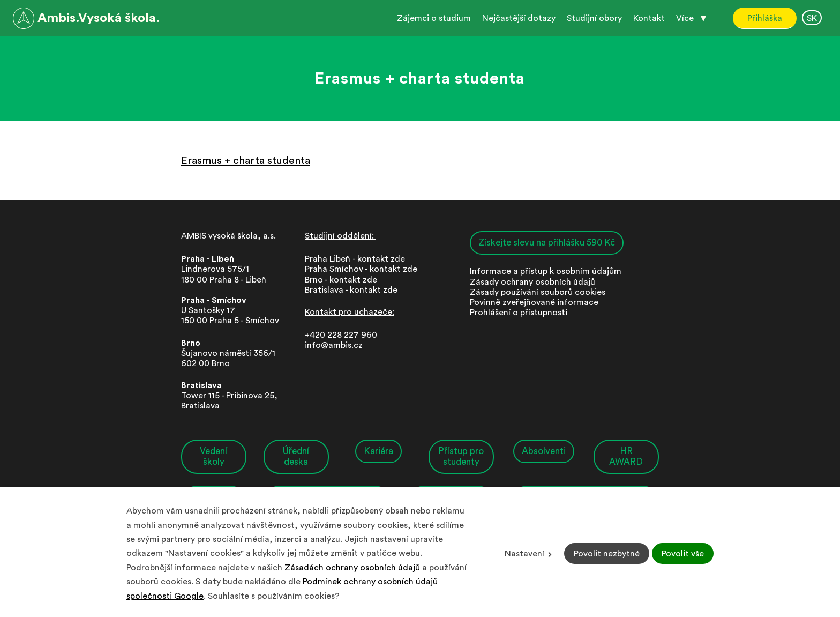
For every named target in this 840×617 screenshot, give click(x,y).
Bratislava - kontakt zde (351, 290)
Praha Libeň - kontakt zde (357, 259)
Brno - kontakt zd (339, 280)
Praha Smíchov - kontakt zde (361, 269)
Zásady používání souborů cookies (538, 292)
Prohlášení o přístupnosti (519, 313)
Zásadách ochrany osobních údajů (352, 568)
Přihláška (765, 18)
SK (812, 18)
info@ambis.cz (334, 345)
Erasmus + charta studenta (246, 161)
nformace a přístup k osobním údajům (547, 271)
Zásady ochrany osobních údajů (532, 282)
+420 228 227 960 (341, 335)
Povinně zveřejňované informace (534, 302)
